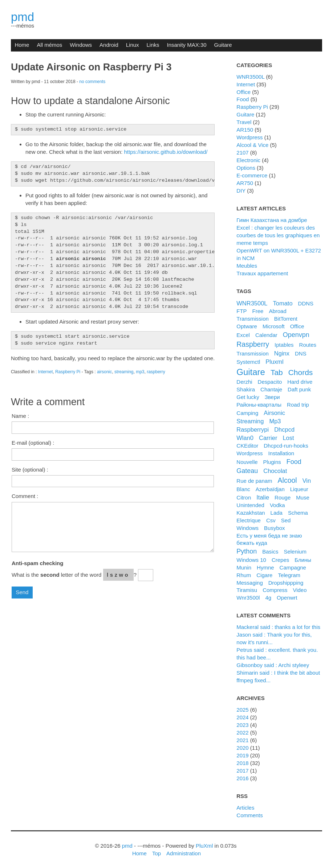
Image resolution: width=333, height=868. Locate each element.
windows (247, 528)
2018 (242, 763)
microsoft (274, 326)
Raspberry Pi (68, 372)
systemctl (248, 362)
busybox (274, 528)
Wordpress (249, 137)
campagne (293, 567)
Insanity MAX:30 (186, 45)
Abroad (277, 311)
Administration (184, 853)
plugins (272, 462)
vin (307, 481)
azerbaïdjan (270, 489)
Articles (245, 808)
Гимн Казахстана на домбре (272, 220)
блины (303, 560)
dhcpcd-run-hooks (286, 446)
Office (243, 92)
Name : (20, 416)
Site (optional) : (30, 470)
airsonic (104, 372)
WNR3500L (250, 77)
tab (277, 372)
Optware (247, 326)
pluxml (274, 362)
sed (286, 520)
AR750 (245, 183)
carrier (268, 438)
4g (268, 598)
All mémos (49, 45)
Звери (272, 397)
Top (157, 853)
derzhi (244, 382)
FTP (241, 311)
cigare (264, 575)
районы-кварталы (259, 405)
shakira (246, 389)
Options (246, 168)
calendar (266, 335)
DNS (301, 353)
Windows (81, 45)
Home (22, 45)
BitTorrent (286, 319)
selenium (295, 552)
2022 (242, 733)
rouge (283, 497)
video (300, 590)
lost (288, 438)
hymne (265, 567)
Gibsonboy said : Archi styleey (273, 665)
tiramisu (247, 590)
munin (244, 567)
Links (153, 45)
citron (244, 497)
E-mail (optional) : (33, 443)
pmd (23, 17)
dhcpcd (284, 429)
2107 (242, 153)
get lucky (248, 397)
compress (275, 590)
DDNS (306, 303)
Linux (133, 45)
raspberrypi (253, 429)
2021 (242, 740)
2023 (242, 725)
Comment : (25, 496)
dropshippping (286, 583)
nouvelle (247, 462)
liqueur (299, 489)
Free (258, 311)
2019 (242, 755)
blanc (243, 489)
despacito (270, 382)
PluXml (204, 846)
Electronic (248, 160)
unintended (250, 505)
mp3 (140, 372)
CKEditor (247, 446)
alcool (287, 480)
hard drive (300, 382)
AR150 (245, 130)
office (297, 326)
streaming (124, 372)
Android (109, 45)
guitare (251, 372)
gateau (247, 471)
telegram (289, 575)
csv (271, 520)
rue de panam (254, 481)
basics (270, 552)
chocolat (275, 471)
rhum (244, 575)
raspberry (156, 372)
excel (243, 335)
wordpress (249, 453)
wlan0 (245, 438)
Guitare (223, 45)
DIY (241, 191)
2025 (242, 710)
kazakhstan (251, 513)
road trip (298, 405)
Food (243, 99)
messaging (249, 583)
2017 (242, 771)
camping (247, 413)
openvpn (296, 335)
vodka (277, 505)
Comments (249, 815)
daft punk (299, 389)
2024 (242, 717)
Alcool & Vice (252, 145)
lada (277, 513)
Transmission (253, 319)
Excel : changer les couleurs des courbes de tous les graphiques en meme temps (278, 235)
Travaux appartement (262, 273)
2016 (242, 778)
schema (298, 513)
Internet (46, 372)
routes (308, 345)
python (247, 551)
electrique (249, 520)
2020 (242, 748)
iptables (284, 345)
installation (281, 453)
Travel (244, 122)
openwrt (287, 598)
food (294, 462)
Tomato (283, 303)
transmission (253, 353)
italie (263, 497)
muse (303, 497)
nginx (282, 353)
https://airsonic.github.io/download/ (166, 152)
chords (301, 372)
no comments (92, 82)
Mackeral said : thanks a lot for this (278, 627)
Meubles (247, 266)
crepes (280, 560)
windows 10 (251, 560)
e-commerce (252, 175)
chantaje (271, 389)
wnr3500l (248, 598)
